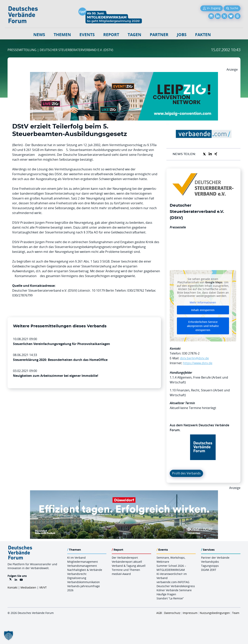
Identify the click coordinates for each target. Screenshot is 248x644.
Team (236, 613)
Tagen (134, 35)
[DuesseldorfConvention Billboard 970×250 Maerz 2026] (124, 493)
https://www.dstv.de (198, 363)
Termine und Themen (126, 570)
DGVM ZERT (209, 570)
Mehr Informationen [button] (203, 302)
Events (87, 35)
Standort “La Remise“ (170, 598)
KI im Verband (76, 558)
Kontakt (12, 587)
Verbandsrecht (77, 574)
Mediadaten (28, 587)
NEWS (39, 35)
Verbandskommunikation (84, 582)
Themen (62, 35)
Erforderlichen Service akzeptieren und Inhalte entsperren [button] (203, 326)
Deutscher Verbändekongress (176, 586)
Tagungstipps (210, 566)
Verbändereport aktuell (127, 562)
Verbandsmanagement (82, 566)
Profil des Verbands (186, 473)
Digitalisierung (77, 578)
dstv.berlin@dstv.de (194, 358)
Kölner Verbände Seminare (174, 590)
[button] (9, 635)
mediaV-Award (121, 574)
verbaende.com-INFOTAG (173, 582)
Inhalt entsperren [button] (203, 310)
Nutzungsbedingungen (215, 613)
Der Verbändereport (125, 558)
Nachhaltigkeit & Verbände (85, 570)
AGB (159, 613)
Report (111, 35)
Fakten (203, 35)
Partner (159, 35)
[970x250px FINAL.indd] (124, 74)
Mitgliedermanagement (83, 562)
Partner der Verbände (215, 558)
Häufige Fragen (166, 594)
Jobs (182, 35)
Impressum (190, 613)
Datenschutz (172, 613)
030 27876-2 (191, 353)
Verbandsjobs (210, 562)
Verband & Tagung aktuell (129, 566)
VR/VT (43, 587)
